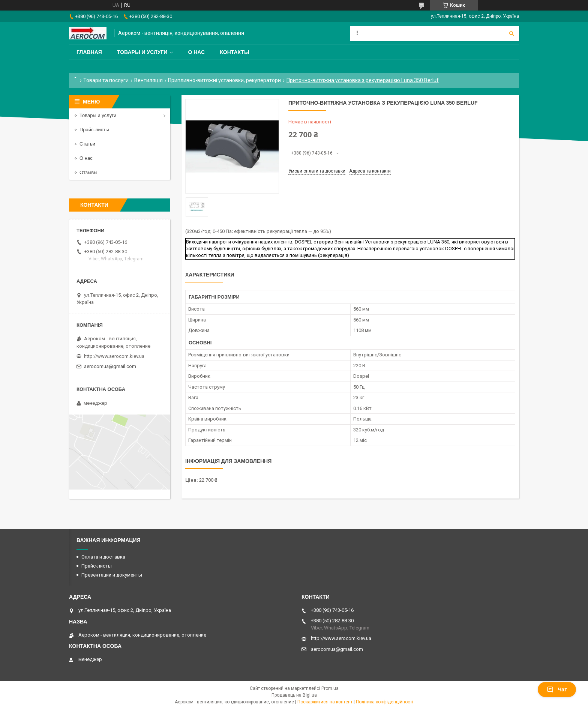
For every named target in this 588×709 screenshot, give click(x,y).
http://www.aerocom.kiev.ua (114, 356)
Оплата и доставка (103, 557)
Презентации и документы (112, 575)
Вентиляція (148, 80)
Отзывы (88, 172)
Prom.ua (330, 688)
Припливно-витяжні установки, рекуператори (224, 80)
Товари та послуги (106, 80)
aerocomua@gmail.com (110, 366)
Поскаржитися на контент (325, 702)
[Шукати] (511, 33)
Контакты (234, 52)
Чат (557, 689)
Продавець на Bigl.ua (294, 695)
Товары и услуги (142, 52)
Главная (89, 52)
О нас (196, 52)
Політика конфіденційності (385, 702)
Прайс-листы (94, 130)
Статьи (87, 144)
